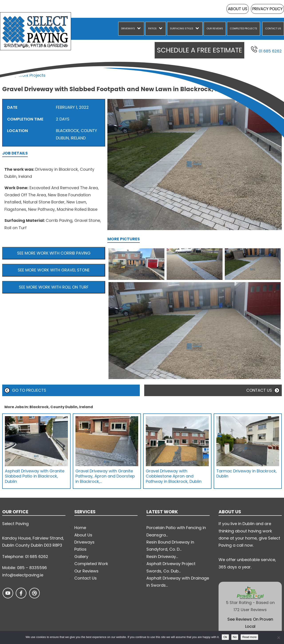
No (235, 637)
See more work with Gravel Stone (54, 270)
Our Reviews (215, 28)
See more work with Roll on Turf (54, 287)
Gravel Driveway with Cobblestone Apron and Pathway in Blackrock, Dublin (174, 476)
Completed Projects (244, 28)
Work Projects (32, 75)
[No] (278, 638)
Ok (225, 637)
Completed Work (91, 564)
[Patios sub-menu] (162, 29)
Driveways (128, 28)
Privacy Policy (267, 9)
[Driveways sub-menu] (140, 29)
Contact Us (273, 28)
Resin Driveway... (162, 557)
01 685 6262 (266, 50)
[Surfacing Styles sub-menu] (198, 29)
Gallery (81, 557)
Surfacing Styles (182, 28)
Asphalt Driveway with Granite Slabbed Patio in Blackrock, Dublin (35, 476)
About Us (238, 9)
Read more (249, 637)
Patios (152, 28)
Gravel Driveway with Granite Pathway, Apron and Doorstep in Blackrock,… (105, 476)
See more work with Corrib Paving (54, 253)
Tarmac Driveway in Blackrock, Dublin (247, 473)
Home (8, 75)
